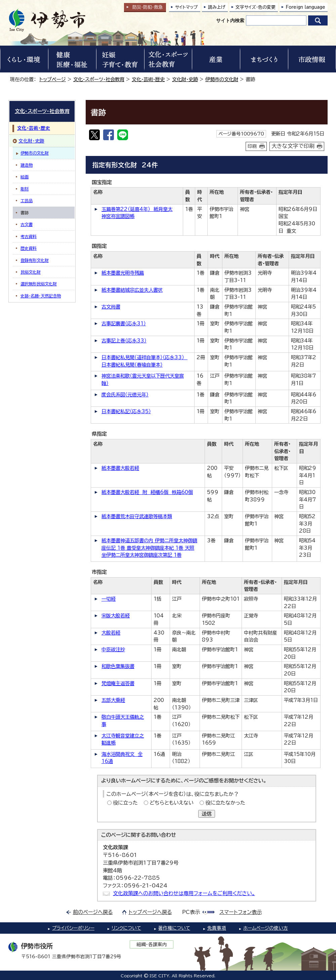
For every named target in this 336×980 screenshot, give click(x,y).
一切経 (109, 599)
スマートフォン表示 (241, 912)
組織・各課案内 (152, 944)
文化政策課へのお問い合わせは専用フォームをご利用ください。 (184, 893)
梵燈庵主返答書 (118, 683)
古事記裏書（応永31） (124, 323)
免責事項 (217, 928)
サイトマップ (186, 7)
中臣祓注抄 (113, 649)
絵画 (25, 177)
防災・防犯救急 (148, 7)
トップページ (53, 79)
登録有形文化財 (35, 260)
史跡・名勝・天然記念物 (41, 296)
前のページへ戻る (93, 912)
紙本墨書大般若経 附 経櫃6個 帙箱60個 (147, 492)
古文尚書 (111, 307)
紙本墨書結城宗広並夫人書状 (132, 290)
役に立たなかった (225, 803)
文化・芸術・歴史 (148, 79)
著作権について (174, 928)
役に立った (125, 803)
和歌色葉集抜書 (118, 666)
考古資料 (29, 236)
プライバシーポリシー (73, 928)
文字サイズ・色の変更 (256, 7)
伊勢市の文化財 (222, 79)
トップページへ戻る (150, 912)
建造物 (27, 165)
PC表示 (191, 912)
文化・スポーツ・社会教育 (99, 79)
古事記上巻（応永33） (124, 341)
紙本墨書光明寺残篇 (123, 273)
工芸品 (27, 201)
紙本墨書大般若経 (120, 468)
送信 (207, 814)
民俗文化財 (31, 272)
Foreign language (305, 7)
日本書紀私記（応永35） (126, 411)
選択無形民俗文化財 (39, 284)
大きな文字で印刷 (293, 146)
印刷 (252, 146)
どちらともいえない (172, 803)
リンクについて (126, 928)
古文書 (27, 224)
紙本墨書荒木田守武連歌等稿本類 (137, 516)
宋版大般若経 (116, 616)
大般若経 (111, 633)
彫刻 (25, 189)
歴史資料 (29, 248)
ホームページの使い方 (266, 928)
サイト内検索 (230, 20)
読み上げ (217, 7)
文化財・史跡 (185, 79)
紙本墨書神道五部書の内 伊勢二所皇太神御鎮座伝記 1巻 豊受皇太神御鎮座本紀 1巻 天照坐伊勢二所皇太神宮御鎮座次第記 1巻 (149, 548)
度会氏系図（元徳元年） (125, 395)
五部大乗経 (113, 700)
